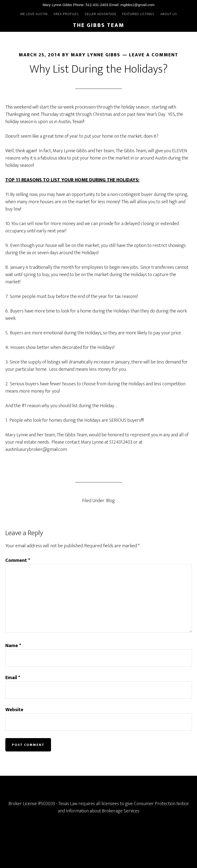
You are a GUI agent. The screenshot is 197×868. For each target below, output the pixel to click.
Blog (111, 501)
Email (13, 678)
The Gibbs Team (98, 25)
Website (14, 710)
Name (13, 646)
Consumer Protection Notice (161, 804)
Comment (18, 560)
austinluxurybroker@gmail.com (36, 449)
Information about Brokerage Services (103, 811)
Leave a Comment (154, 55)
